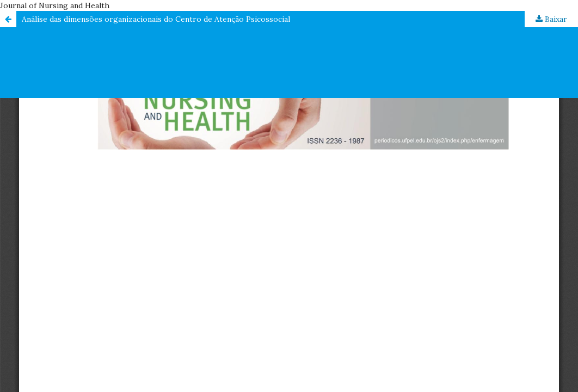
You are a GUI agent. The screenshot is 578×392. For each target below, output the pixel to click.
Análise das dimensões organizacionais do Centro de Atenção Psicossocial (156, 19)
